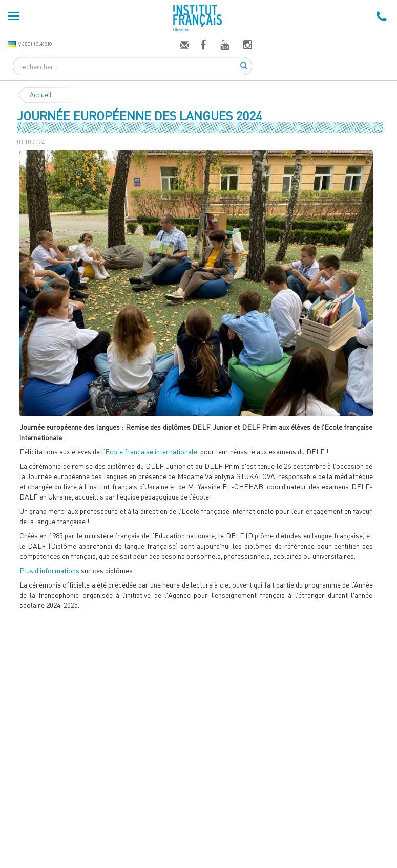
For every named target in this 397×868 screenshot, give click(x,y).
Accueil (41, 95)
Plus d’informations (49, 570)
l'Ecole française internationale (149, 452)
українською (30, 43)
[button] (46, 283)
